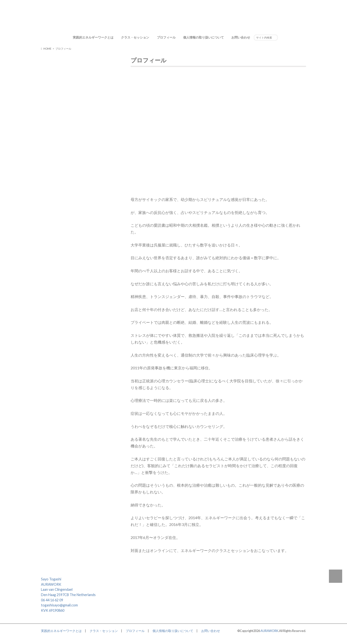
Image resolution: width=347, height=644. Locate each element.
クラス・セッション (135, 37)
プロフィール (166, 37)
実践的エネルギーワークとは (93, 37)
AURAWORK (269, 631)
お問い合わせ (241, 37)
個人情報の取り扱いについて (204, 37)
